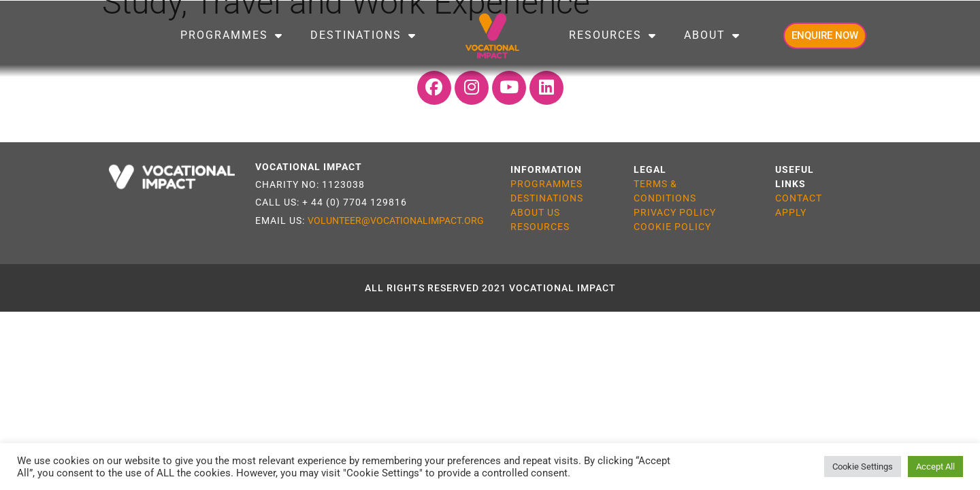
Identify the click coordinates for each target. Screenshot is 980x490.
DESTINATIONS (547, 198)
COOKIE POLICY (672, 227)
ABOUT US (535, 212)
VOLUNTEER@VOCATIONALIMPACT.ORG (396, 220)
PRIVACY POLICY (675, 212)
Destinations (363, 35)
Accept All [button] (935, 467)
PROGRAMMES (546, 184)
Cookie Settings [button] (863, 467)
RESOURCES (540, 227)
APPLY (791, 212)
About (712, 35)
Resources (613, 35)
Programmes (232, 35)
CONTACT (799, 198)
